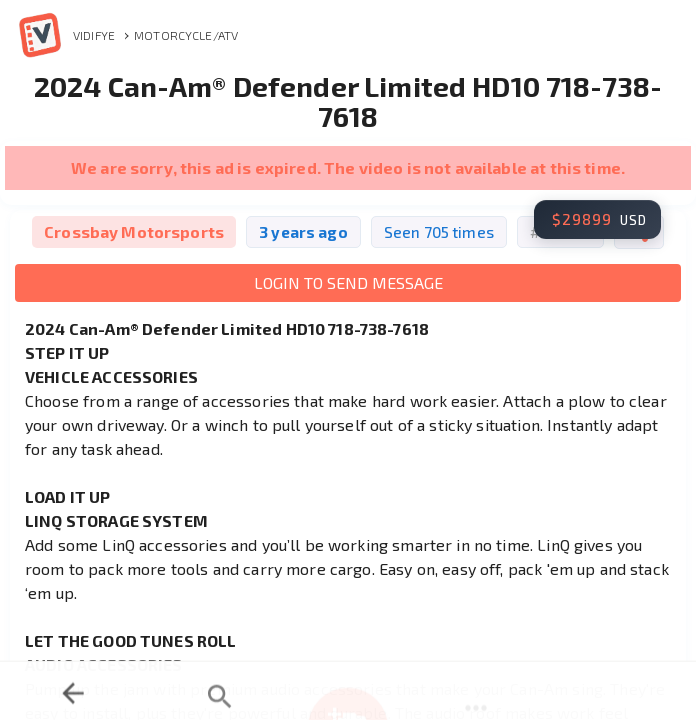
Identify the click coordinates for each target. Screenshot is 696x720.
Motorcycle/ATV (186, 35)
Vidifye (65, 35)
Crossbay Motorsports (134, 231)
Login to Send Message (348, 282)
